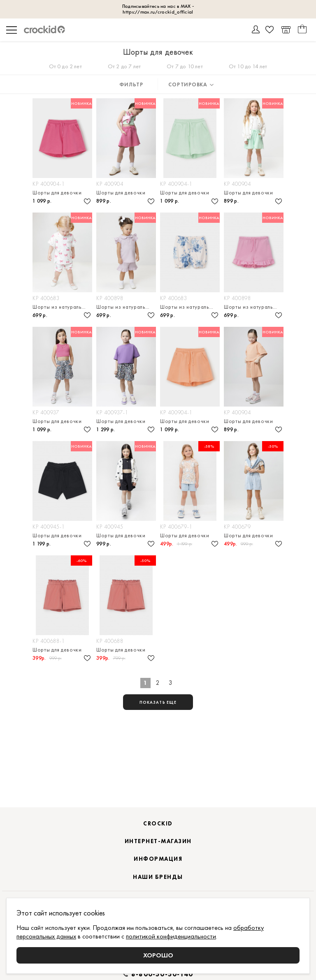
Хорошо (158, 955)
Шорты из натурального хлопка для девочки (62, 307)
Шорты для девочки (57, 193)
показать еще (158, 702)
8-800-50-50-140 (162, 974)
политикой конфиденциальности (171, 936)
